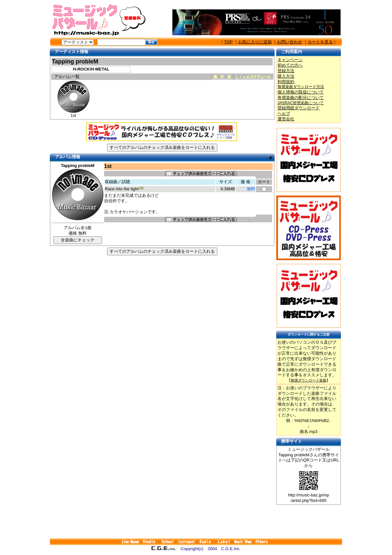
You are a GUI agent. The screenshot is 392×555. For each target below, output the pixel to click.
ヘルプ (284, 113)
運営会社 (286, 119)
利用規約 (286, 82)
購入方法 (286, 76)
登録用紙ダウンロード (299, 108)
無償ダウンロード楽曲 (309, 380)
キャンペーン (290, 60)
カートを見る (320, 42)
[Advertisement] (196, 521)
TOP (228, 42)
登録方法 (286, 71)
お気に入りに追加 (255, 42)
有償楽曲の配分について (301, 98)
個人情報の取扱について (301, 92)
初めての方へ (290, 65)
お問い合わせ (289, 42)
